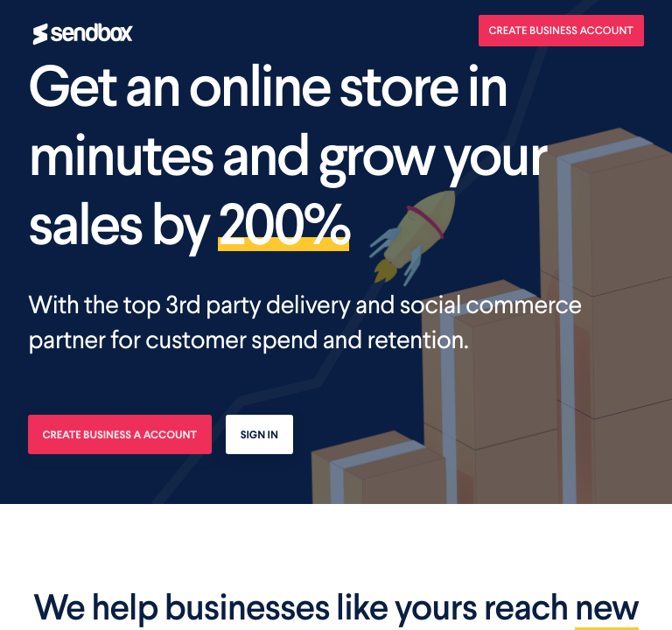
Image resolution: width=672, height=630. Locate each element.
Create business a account (120, 434)
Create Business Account (562, 30)
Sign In (259, 434)
